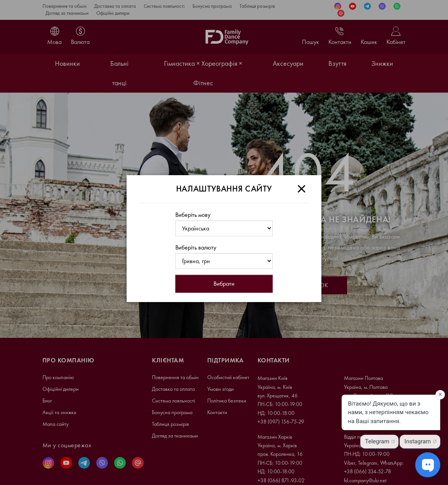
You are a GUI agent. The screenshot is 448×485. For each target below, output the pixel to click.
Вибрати (224, 284)
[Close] (302, 189)
